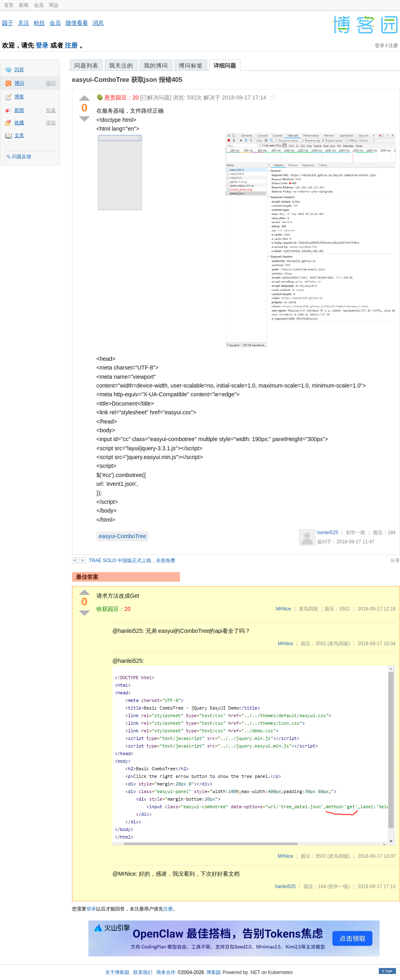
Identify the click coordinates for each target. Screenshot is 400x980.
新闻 (24, 5)
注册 (71, 45)
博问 (19, 83)
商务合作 (166, 972)
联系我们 (143, 972)
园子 (8, 23)
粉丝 (39, 23)
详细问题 (225, 66)
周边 (54, 5)
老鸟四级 (308, 609)
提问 (51, 83)
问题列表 (86, 66)
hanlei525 (328, 533)
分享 (395, 561)
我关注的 (121, 66)
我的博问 (156, 66)
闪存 (19, 70)
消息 (98, 23)
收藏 (19, 123)
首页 (9, 5)
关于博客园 (117, 972)
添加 (51, 123)
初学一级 (356, 533)
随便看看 (77, 23)
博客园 (214, 972)
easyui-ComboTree (123, 536)
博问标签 (191, 66)
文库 (19, 135)
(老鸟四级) (338, 644)
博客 (19, 97)
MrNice (283, 609)
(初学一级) (338, 887)
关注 (24, 23)
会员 (39, 5)
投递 (51, 110)
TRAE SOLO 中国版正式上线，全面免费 (132, 561)
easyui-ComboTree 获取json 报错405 (127, 80)
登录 (42, 45)
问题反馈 (22, 157)
